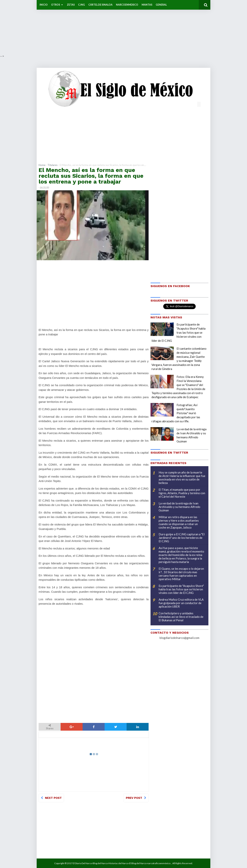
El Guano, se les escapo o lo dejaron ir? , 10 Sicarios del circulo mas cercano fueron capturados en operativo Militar (181, 574)
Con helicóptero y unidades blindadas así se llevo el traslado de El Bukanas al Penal (181, 617)
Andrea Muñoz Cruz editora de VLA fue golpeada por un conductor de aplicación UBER (181, 603)
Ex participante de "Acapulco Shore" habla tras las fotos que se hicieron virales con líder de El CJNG (178, 332)
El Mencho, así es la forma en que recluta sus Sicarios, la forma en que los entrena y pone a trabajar (91, 176)
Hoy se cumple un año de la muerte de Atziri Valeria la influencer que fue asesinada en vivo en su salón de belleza (182, 478)
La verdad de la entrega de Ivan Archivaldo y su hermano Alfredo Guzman (179, 507)
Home (42, 165)
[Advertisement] (116, 27)
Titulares (52, 165)
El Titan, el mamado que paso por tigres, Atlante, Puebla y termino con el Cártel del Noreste (182, 493)
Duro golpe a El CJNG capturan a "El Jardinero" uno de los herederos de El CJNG (182, 538)
